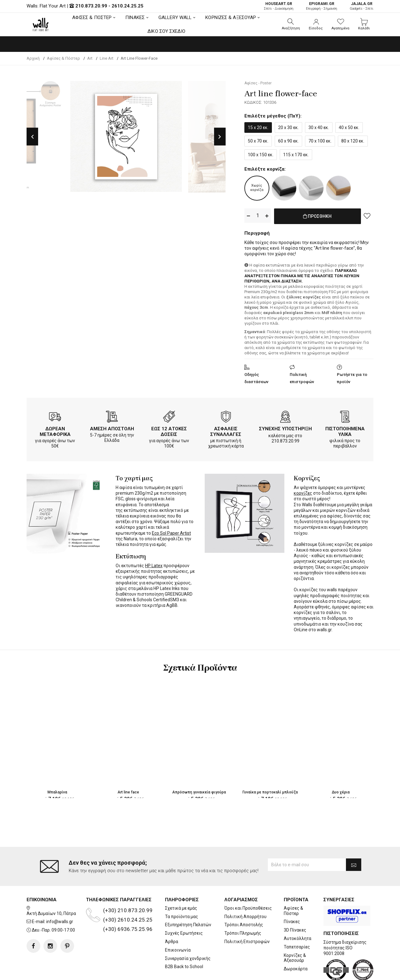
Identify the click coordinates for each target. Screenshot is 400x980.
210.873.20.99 (91, 6)
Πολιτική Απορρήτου (245, 891)
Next (220, 137)
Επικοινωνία (178, 925)
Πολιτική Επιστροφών (247, 917)
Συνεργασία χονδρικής (188, 933)
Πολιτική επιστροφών (302, 377)
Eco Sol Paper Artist (171, 532)
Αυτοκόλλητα (297, 913)
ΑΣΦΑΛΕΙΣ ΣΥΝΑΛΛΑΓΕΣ (226, 430)
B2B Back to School (184, 942)
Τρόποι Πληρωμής (243, 908)
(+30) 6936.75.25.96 (128, 904)
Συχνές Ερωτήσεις (184, 908)
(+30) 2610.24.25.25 (128, 895)
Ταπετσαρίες (297, 922)
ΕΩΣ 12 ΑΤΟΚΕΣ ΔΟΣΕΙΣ (169, 430)
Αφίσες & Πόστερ (293, 886)
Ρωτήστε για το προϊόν (352, 377)
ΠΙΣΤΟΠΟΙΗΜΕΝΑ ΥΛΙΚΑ (345, 430)
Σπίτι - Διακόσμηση (279, 6)
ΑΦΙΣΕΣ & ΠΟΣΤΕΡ (92, 17)
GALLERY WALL (175, 17)
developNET (252, 972)
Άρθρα (172, 917)
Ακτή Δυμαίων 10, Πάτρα (51, 888)
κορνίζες (303, 492)
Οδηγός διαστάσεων (256, 377)
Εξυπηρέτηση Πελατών (188, 900)
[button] (291, 24)
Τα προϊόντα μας (182, 891)
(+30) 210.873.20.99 (128, 885)
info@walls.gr (60, 897)
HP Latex (154, 564)
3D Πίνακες (295, 905)
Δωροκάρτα (296, 944)
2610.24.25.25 (127, 6)
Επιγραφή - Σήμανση (322, 6)
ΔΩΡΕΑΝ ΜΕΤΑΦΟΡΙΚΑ (55, 430)
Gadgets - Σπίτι (362, 6)
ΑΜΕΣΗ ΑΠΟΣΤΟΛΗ (112, 427)
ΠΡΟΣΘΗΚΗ (317, 216)
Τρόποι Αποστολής (244, 900)
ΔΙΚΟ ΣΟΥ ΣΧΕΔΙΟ (166, 31)
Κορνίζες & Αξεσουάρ (295, 933)
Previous (32, 137)
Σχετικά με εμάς (181, 883)
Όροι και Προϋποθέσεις (248, 883)
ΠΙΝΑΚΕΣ (135, 17)
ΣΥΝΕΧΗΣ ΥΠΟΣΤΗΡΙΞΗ (285, 427)
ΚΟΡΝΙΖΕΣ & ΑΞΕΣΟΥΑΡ (231, 17)
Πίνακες (292, 897)
